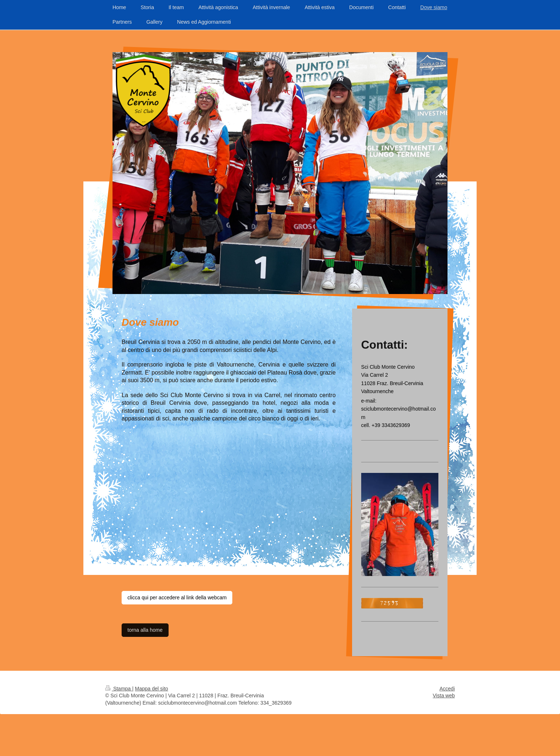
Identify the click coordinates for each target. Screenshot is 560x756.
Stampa (119, 689)
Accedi (447, 689)
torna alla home (145, 630)
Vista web (444, 696)
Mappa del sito (152, 689)
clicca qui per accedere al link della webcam (177, 598)
